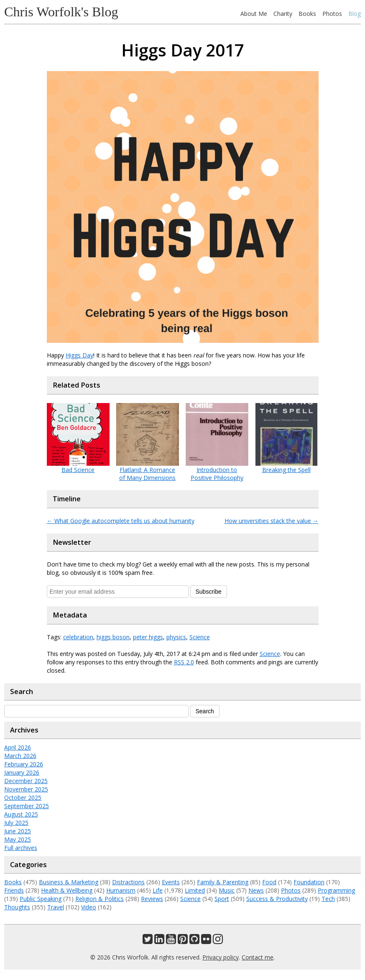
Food (269, 882)
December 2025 (26, 781)
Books (307, 14)
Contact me (258, 957)
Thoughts (17, 907)
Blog (355, 14)
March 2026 (20, 756)
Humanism (121, 890)
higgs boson (113, 637)
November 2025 (26, 789)
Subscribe (209, 592)
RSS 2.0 (184, 662)
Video (89, 907)
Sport (222, 899)
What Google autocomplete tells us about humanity (121, 521)
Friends (14, 890)
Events (171, 882)
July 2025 (16, 823)
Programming (336, 890)
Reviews (152, 899)
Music (227, 890)
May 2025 (18, 839)
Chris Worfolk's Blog (61, 12)
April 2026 (18, 747)
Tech (328, 899)
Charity (283, 14)
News (256, 890)
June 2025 (18, 831)
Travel (56, 907)
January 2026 (22, 772)
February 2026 (24, 764)
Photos (332, 14)
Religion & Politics (100, 899)
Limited (195, 890)
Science (200, 637)
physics (176, 637)
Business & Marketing (69, 882)
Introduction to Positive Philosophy (217, 474)
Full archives (21, 848)
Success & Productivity (277, 899)
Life (158, 890)
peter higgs (148, 637)
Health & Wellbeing (67, 890)
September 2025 (27, 806)
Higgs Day (79, 355)
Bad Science (78, 470)
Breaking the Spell (286, 470)
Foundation (309, 882)
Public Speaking (41, 899)
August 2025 (21, 814)
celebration (78, 637)
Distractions (128, 882)
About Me (254, 14)
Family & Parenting (223, 882)
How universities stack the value (272, 521)
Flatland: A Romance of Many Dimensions (147, 474)
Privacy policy (221, 957)
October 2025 (23, 798)
